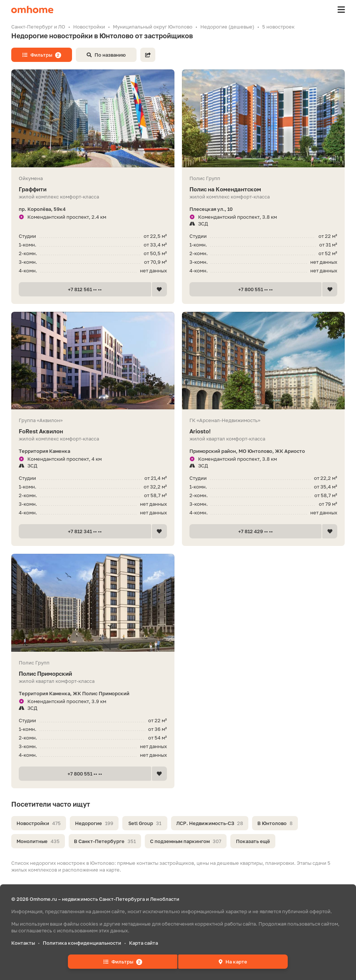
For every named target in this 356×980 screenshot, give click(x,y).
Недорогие (94, 823)
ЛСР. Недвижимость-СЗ (210, 823)
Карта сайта (143, 943)
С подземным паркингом (186, 841)
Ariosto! (264, 431)
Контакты (23, 943)
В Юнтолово (275, 823)
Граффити (93, 189)
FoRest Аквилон (93, 431)
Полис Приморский (93, 674)
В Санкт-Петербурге (105, 841)
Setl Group (145, 823)
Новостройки (39, 823)
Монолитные (38, 841)
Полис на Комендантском (264, 189)
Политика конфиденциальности (82, 943)
